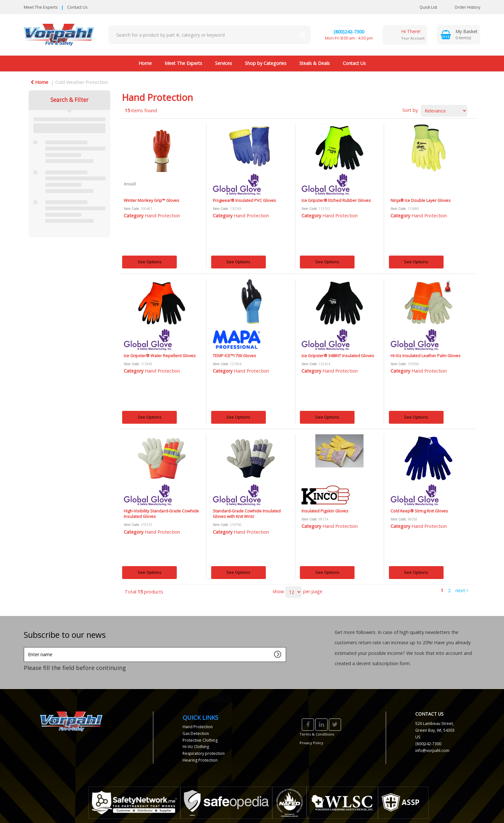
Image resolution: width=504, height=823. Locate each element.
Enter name (26, 647)
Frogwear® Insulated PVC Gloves (244, 200)
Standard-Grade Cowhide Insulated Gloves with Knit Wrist (247, 514)
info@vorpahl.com (432, 751)
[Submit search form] (302, 35)
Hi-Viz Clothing (196, 747)
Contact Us (77, 7)
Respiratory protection (204, 753)
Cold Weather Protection (82, 82)
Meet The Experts (41, 7)
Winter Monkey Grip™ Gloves (152, 200)
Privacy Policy (311, 743)
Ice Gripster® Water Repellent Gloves (160, 356)
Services (224, 63)
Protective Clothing (200, 740)
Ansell (130, 184)
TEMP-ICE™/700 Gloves (234, 356)
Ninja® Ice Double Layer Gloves (421, 200)
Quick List (423, 7)
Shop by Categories (266, 63)
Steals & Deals (315, 63)
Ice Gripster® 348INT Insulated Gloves (338, 356)
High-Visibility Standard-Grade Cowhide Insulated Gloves (161, 514)
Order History (463, 7)
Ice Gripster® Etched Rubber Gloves (336, 200)
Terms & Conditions (317, 734)
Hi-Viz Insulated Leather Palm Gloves (426, 356)
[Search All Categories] (209, 35)
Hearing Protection (200, 760)
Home (145, 63)
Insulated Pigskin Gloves (325, 511)
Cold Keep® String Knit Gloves (419, 511)
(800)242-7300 (349, 32)
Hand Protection (162, 216)
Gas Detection (196, 733)
